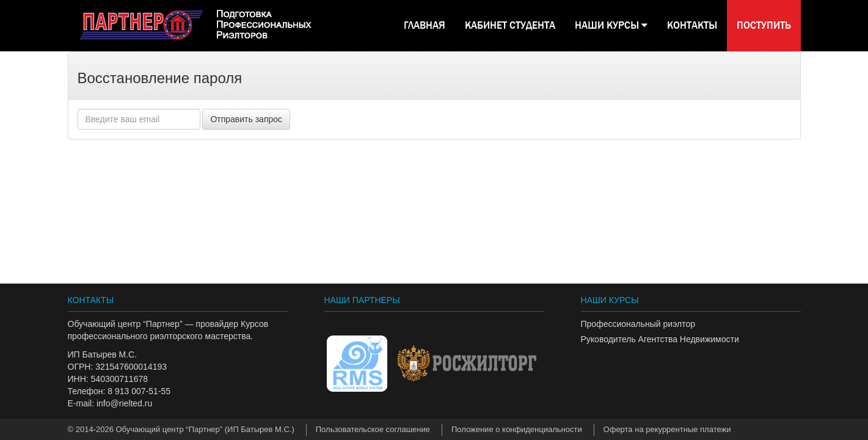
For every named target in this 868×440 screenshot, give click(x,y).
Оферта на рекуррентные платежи (667, 429)
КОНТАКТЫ (692, 25)
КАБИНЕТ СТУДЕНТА (510, 25)
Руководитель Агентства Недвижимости (660, 339)
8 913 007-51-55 (139, 391)
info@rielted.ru (124, 403)
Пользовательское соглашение (373, 429)
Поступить (764, 25)
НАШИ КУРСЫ (611, 25)
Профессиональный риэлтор (638, 324)
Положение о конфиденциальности (517, 429)
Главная (425, 25)
